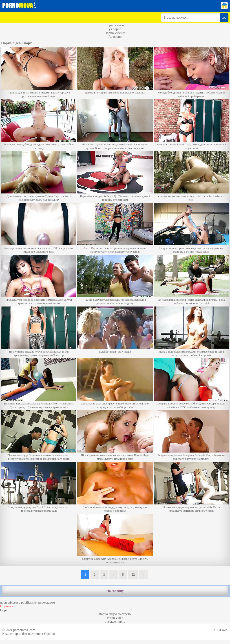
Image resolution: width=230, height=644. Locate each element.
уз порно (115, 29)
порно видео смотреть (115, 614)
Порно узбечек (115, 33)
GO (224, 18)
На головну (115, 591)
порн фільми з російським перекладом (28, 602)
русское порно (115, 622)
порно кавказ (115, 25)
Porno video (115, 618)
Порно (5, 610)
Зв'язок (221, 630)
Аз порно (115, 37)
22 (133, 575)
